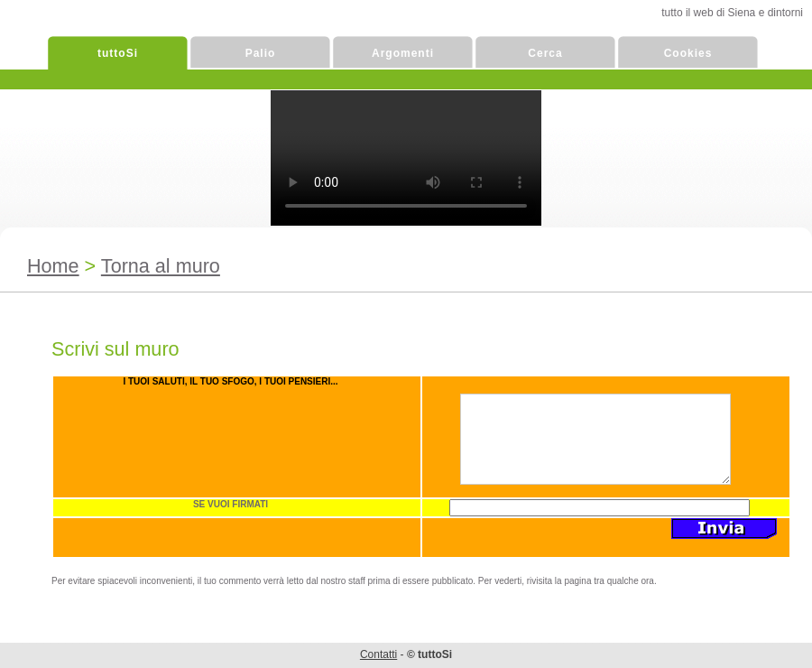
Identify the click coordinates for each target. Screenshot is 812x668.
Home (53, 266)
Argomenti (403, 53)
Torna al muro (161, 266)
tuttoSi (118, 53)
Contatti (378, 654)
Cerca (545, 53)
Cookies (688, 53)
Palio (261, 53)
